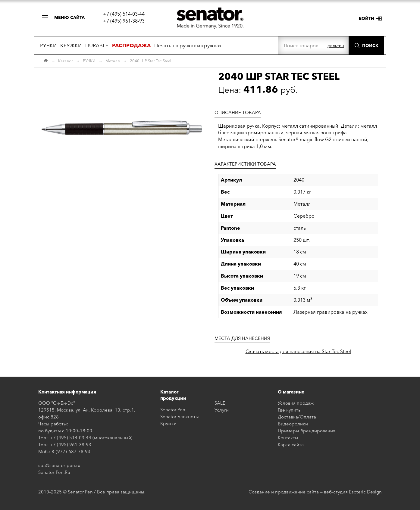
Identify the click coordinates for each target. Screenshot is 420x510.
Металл (113, 61)
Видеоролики (293, 424)
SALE (220, 403)
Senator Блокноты (180, 417)
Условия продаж (296, 403)
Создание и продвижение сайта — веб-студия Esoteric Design (315, 492)
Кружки (168, 423)
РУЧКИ (48, 45)
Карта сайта (291, 445)
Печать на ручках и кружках (188, 45)
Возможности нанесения (251, 312)
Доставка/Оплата (297, 417)
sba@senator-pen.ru (59, 465)
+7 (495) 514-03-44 (124, 14)
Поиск (370, 45)
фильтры (336, 45)
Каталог (66, 61)
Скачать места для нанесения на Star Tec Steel (298, 351)
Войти (367, 18)
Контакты (288, 438)
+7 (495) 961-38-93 (124, 21)
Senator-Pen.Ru (54, 472)
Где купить (289, 410)
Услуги (222, 410)
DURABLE (97, 45)
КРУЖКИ (71, 45)
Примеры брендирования (307, 431)
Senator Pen (173, 410)
